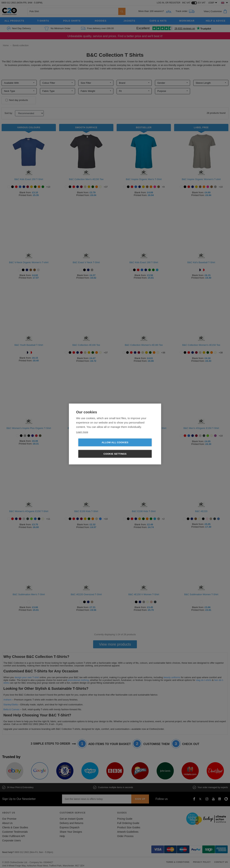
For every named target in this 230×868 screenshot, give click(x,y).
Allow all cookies (94, 448)
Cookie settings (136, 448)
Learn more (82, 438)
